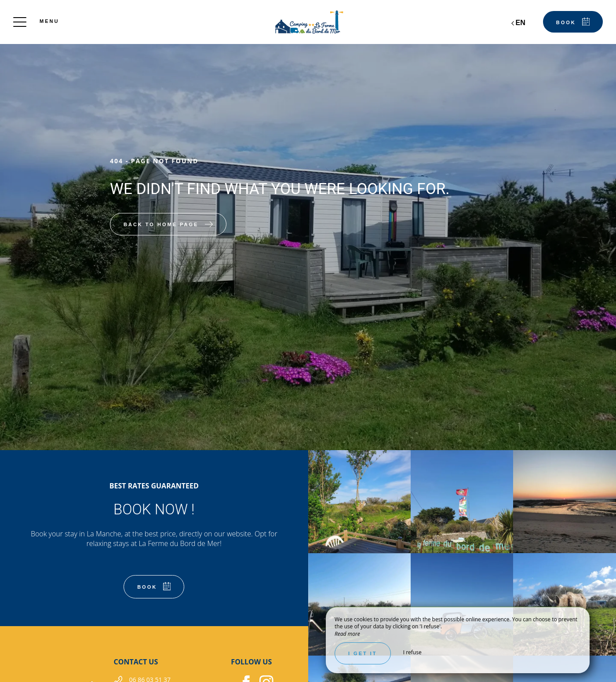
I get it (363, 653)
